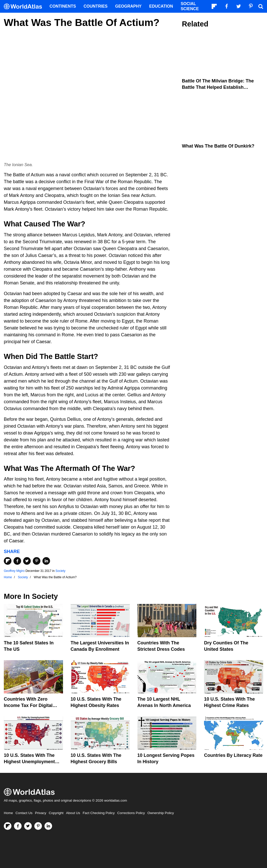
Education (161, 6)
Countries (96, 6)
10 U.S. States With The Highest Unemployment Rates (29, 762)
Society (60, 571)
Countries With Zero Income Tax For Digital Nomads (28, 705)
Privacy (41, 813)
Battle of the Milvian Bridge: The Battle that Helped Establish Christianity (218, 87)
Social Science (190, 6)
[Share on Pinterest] (37, 561)
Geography (128, 6)
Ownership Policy (161, 813)
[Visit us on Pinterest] (38, 826)
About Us (73, 813)
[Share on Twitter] (27, 561)
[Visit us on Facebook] (18, 826)
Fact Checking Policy (99, 813)
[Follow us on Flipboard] (8, 826)
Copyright (56, 813)
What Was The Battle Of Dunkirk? (218, 146)
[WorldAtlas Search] (261, 6)
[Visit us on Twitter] (28, 826)
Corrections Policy (131, 813)
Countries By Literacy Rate (233, 755)
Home (8, 813)
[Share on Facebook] (17, 561)
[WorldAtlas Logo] (25, 6)
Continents (63, 6)
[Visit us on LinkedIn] (48, 826)
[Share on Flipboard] (8, 561)
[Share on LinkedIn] (46, 561)
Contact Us (24, 813)
